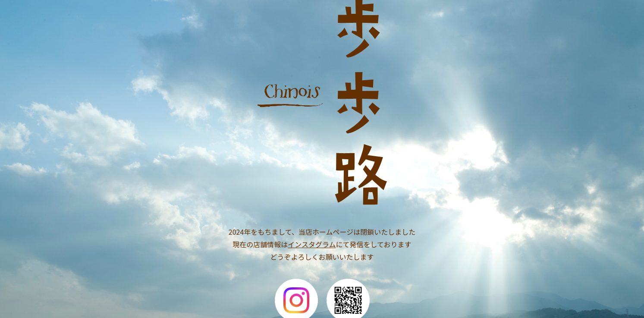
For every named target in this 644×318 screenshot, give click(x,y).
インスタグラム (312, 244)
